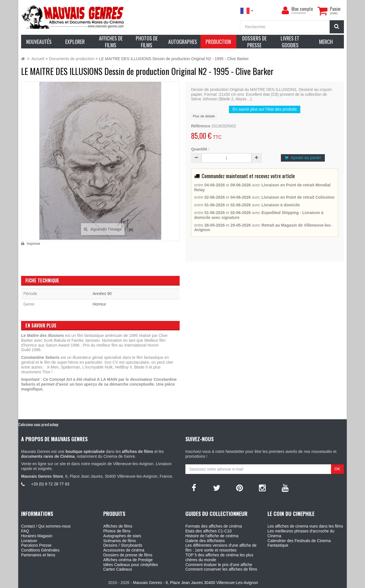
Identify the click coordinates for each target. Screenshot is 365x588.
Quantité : (200, 149)
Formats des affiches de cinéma (214, 526)
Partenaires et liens (38, 555)
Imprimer (34, 244)
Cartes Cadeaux (118, 569)
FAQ (25, 531)
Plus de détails (204, 116)
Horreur (99, 304)
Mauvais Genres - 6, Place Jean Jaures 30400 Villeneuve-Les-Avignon (195, 583)
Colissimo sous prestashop (38, 424)
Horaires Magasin (37, 536)
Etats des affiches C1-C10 (208, 531)
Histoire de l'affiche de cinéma (212, 536)
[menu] (285, 11)
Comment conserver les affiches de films (221, 569)
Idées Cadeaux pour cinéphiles (131, 565)
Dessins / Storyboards (123, 545)
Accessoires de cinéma (124, 550)
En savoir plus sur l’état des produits (265, 109)
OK (337, 469)
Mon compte (302, 9)
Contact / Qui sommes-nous (46, 526)
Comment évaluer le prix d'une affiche (219, 565)
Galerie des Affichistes (205, 541)
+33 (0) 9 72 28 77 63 (50, 484)
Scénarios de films (119, 541)
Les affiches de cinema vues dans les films (305, 526)
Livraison (29, 541)
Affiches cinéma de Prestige (128, 560)
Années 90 (102, 294)
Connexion (299, 13)
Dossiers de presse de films (128, 555)
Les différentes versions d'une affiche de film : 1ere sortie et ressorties (221, 548)
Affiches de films (118, 526)
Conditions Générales (40, 550)
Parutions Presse (36, 545)
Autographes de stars (122, 536)
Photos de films (117, 531)
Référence (201, 126)
